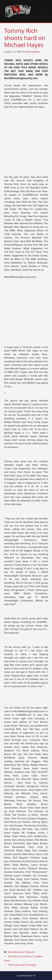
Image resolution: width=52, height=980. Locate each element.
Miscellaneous (16, 952)
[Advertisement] (26, 140)
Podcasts (30, 952)
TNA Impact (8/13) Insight (22, 965)
